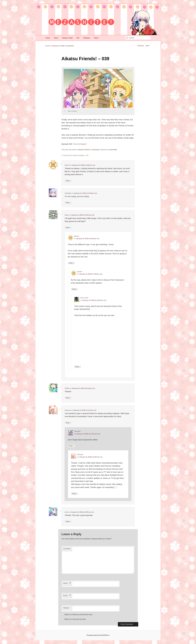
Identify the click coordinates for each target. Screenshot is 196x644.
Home (48, 38)
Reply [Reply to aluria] (68, 522)
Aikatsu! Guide (67, 38)
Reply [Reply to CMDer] (68, 398)
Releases (87, 38)
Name (67, 583)
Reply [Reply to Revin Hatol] (78, 367)
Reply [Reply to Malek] (68, 228)
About (56, 38)
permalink (113, 150)
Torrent (76, 144)
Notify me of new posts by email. (75, 619)
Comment (67, 549)
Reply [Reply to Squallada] (68, 203)
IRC (78, 38)
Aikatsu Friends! (84, 150)
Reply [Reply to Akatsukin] (71, 446)
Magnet (83, 144)
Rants (96, 38)
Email (67, 596)
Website (66, 608)
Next (148, 46)
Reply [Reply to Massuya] (68, 423)
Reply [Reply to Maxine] (68, 181)
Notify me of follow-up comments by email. (78, 615)
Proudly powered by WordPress (98, 635)
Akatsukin (70, 46)
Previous (140, 46)
